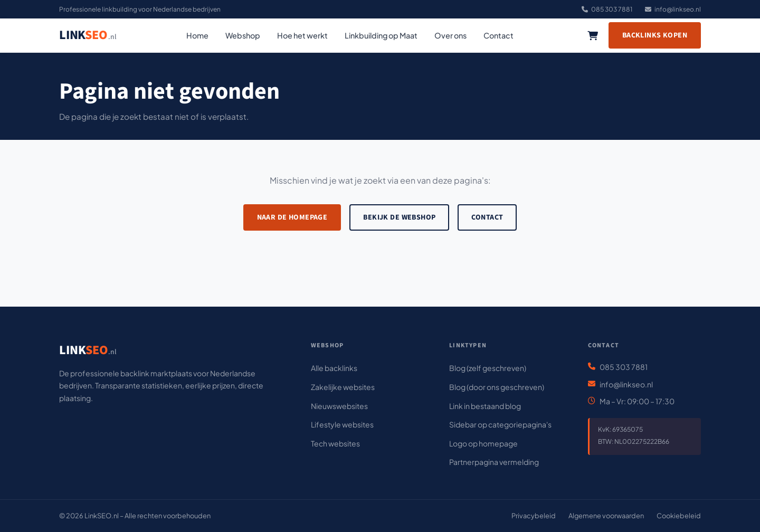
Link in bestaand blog (485, 406)
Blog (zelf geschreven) (488, 368)
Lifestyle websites (342, 424)
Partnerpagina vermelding (494, 462)
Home (197, 35)
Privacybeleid (534, 516)
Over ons (450, 35)
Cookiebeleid (679, 516)
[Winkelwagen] (593, 35)
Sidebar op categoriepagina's (500, 424)
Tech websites (335, 443)
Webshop (243, 35)
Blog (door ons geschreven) (497, 387)
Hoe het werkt (302, 35)
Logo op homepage (483, 443)
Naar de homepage (292, 217)
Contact (498, 35)
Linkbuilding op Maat (381, 35)
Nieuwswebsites (339, 406)
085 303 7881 (607, 9)
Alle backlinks (334, 368)
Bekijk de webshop (399, 217)
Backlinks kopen (655, 35)
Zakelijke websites (343, 387)
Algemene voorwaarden (606, 516)
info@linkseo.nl (673, 9)
